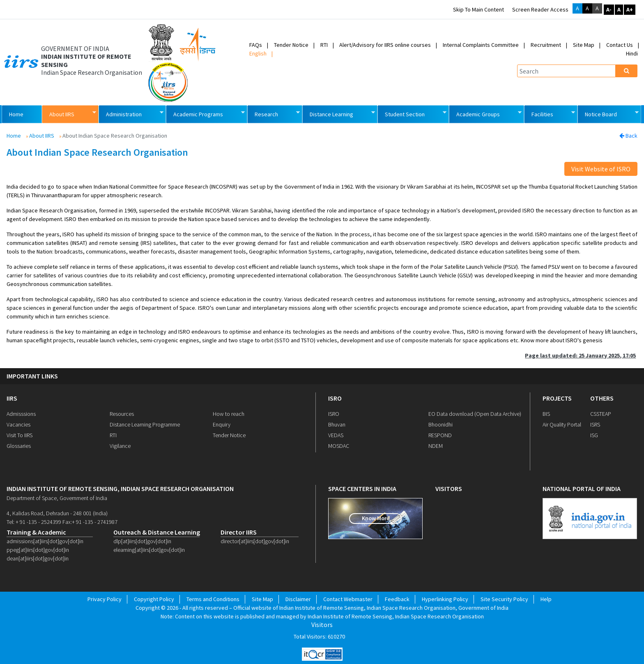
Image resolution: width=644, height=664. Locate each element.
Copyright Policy (154, 599)
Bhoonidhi (440, 424)
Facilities (550, 114)
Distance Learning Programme (145, 424)
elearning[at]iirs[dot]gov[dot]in (149, 550)
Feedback (397, 599)
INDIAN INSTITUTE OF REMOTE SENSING (86, 60)
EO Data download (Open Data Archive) (475, 414)
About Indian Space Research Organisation (97, 153)
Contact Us (620, 45)
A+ (630, 9)
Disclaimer (298, 599)
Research (273, 114)
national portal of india (582, 489)
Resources (122, 414)
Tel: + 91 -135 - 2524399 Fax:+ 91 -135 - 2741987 (62, 522)
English (258, 53)
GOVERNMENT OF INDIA (75, 49)
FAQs (256, 45)
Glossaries (19, 446)
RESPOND (440, 435)
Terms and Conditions (213, 599)
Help (546, 599)
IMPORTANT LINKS (32, 376)
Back (628, 136)
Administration (131, 114)
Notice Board (608, 114)
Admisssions (21, 414)
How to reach (229, 414)
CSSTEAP (601, 414)
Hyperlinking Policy (445, 599)
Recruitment (546, 45)
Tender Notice (291, 45)
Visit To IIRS (20, 435)
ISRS (595, 424)
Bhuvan (337, 424)
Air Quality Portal (562, 424)
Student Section (412, 114)
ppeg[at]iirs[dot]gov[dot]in (38, 550)
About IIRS (69, 114)
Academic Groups (485, 114)
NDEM (436, 446)
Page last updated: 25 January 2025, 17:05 (580, 355)
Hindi (632, 53)
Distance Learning (338, 114)
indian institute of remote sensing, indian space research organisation (120, 489)
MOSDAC (339, 446)
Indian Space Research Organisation (92, 73)
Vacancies (18, 424)
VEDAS (336, 435)
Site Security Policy (504, 599)
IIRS (12, 398)
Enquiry (222, 424)
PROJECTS (557, 398)
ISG (594, 435)
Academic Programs (205, 114)
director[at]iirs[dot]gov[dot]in (255, 541)
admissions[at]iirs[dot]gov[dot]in (45, 541)
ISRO (335, 398)
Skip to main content (478, 9)
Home (16, 114)
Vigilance (120, 446)
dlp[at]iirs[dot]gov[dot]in (142, 541)
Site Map (584, 45)
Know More (376, 518)
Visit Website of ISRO (601, 169)
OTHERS (602, 398)
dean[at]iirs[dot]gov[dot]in (38, 558)
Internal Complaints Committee (481, 45)
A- (609, 9)
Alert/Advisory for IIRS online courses (385, 45)
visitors (449, 489)
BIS (546, 414)
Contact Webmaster (348, 599)
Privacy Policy (105, 599)
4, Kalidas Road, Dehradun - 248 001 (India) (57, 513)
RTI (324, 45)
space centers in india (362, 489)
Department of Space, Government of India (57, 498)
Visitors (322, 625)
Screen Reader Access (540, 9)
